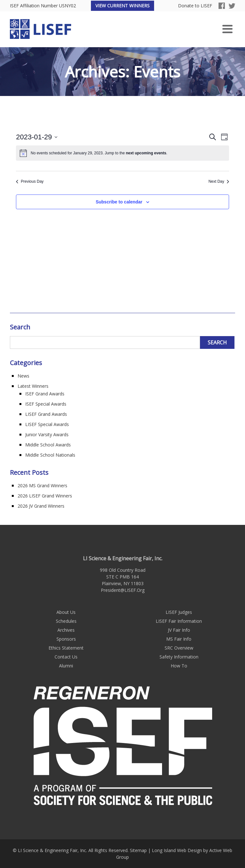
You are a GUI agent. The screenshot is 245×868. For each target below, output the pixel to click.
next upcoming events (146, 153)
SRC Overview (179, 648)
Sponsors (66, 639)
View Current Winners (122, 6)
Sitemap (138, 850)
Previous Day (30, 181)
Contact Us (66, 657)
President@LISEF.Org (123, 590)
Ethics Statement (66, 648)
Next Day (219, 181)
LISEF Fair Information (179, 621)
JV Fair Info (179, 630)
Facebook (222, 6)
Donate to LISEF (195, 6)
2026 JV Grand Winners (41, 506)
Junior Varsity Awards (47, 434)
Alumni (66, 666)
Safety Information (179, 657)
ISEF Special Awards (46, 404)
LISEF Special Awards (47, 424)
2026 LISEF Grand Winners (45, 496)
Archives (66, 630)
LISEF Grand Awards (46, 414)
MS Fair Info (179, 639)
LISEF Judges (179, 612)
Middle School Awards (48, 445)
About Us (66, 612)
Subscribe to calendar (119, 202)
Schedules (66, 621)
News (23, 376)
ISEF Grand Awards (45, 394)
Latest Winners (33, 386)
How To (179, 666)
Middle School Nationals (50, 455)
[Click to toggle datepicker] (37, 137)
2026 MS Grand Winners (42, 485)
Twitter (232, 6)
